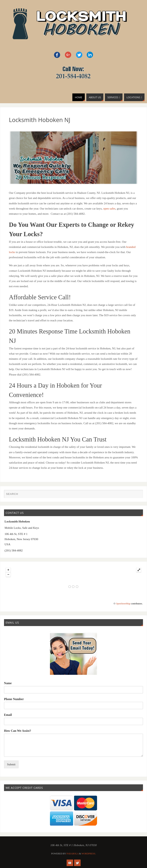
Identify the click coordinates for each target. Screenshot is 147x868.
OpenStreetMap (123, 604)
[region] (74, 158)
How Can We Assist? (18, 731)
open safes (109, 208)
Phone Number (14, 699)
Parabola (73, 854)
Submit (11, 764)
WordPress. (89, 854)
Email (8, 715)
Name (8, 683)
